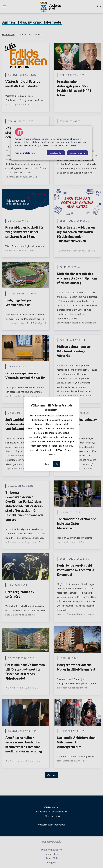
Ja (57, 464)
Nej (47, 464)
